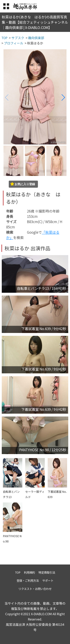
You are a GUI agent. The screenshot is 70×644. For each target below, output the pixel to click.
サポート (48, 580)
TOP (18, 572)
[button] (63, 97)
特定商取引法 (47, 572)
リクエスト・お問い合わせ (35, 589)
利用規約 (29, 572)
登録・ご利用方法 (28, 580)
